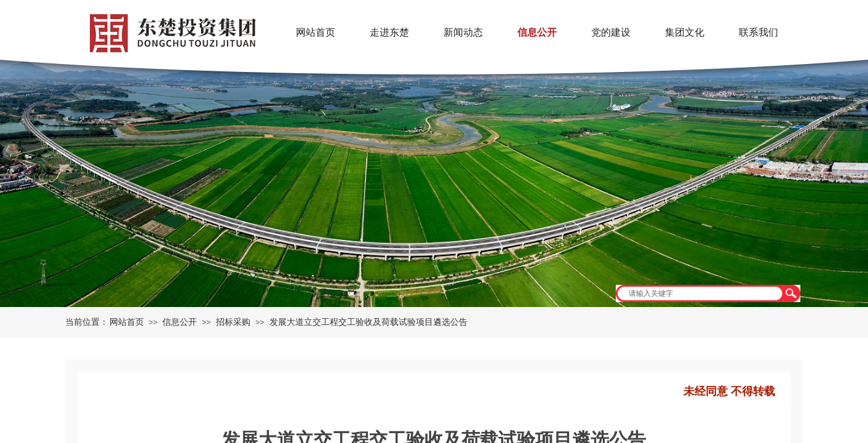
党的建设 (611, 32)
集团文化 (685, 32)
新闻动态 (463, 32)
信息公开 (180, 322)
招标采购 (233, 322)
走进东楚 (389, 32)
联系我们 (759, 32)
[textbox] (700, 293)
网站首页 (127, 322)
